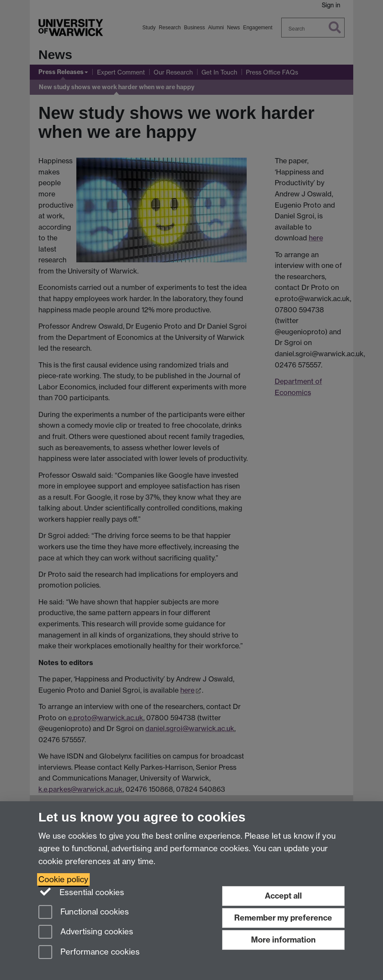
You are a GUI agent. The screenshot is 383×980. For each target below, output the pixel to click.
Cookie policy (63, 879)
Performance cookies (89, 953)
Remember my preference (283, 918)
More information (283, 940)
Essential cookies (81, 892)
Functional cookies (84, 913)
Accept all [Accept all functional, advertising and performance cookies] (283, 896)
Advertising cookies (86, 932)
